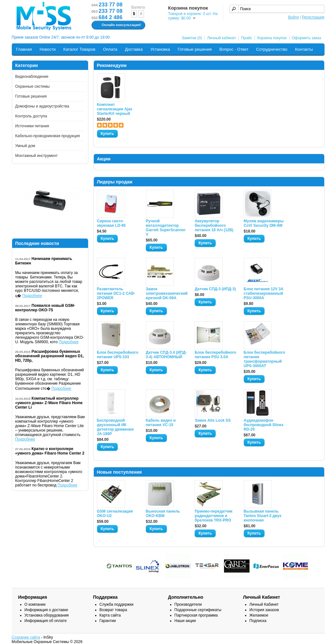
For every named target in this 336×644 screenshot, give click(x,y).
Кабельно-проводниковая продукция (48, 136)
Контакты (304, 49)
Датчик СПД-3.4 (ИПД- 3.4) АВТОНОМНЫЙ (166, 355)
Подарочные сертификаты (198, 610)
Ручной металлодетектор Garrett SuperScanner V (166, 228)
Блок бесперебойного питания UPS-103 (118, 355)
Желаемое (259, 615)
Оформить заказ (306, 38)
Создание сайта (26, 637)
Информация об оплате (46, 621)
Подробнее (32, 296)
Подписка (258, 621)
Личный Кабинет (264, 604)
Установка (160, 49)
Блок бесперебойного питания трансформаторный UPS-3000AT (265, 359)
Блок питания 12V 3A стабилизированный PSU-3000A (264, 293)
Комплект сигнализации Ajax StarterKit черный (115, 109)
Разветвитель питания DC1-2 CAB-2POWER (116, 293)
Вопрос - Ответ (234, 49)
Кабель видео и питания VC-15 (161, 423)
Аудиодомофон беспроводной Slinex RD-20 (264, 425)
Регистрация (313, 17)
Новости (48, 49)
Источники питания (32, 126)
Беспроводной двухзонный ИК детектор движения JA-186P (115, 427)
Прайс (246, 38)
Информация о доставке (46, 610)
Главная (24, 49)
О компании (35, 604)
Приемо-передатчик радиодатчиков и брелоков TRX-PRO (213, 516)
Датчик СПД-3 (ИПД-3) (215, 289)
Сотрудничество (272, 49)
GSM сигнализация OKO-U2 (115, 514)
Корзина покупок (272, 38)
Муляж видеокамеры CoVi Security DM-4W (264, 223)
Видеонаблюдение (32, 77)
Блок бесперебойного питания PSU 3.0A (215, 355)
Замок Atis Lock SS (213, 420)
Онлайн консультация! (118, 25)
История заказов (264, 610)
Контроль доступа (31, 116)
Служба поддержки (117, 604)
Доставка (134, 49)
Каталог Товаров (79, 49)
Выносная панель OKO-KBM (163, 514)
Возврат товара (113, 610)
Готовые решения (195, 49)
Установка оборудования (47, 615)
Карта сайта (110, 615)
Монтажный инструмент (37, 156)
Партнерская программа (196, 615)
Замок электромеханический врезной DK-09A (167, 293)
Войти (294, 17)
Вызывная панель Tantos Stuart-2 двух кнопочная (263, 516)
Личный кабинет (221, 38)
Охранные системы (33, 86)
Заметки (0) (192, 38)
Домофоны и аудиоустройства (42, 106)
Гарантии (108, 621)
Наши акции (185, 621)
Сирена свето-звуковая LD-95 (111, 223)
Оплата (110, 49)
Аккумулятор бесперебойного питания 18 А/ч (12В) (214, 226)
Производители (188, 604)
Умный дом (25, 146)
